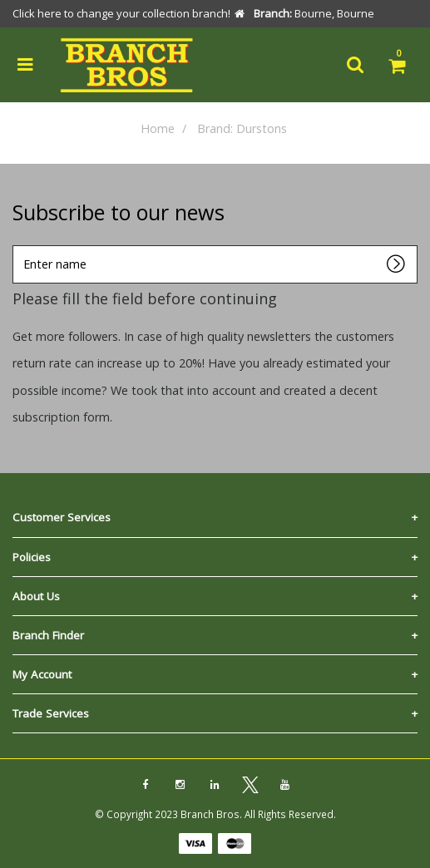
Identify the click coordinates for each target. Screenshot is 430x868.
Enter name (17, 245)
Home (158, 128)
